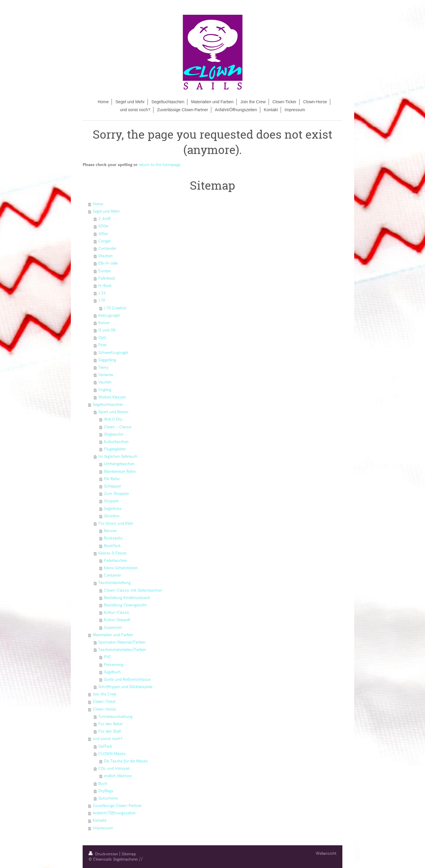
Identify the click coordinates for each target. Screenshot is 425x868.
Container (112, 575)
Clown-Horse (104, 709)
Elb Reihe (112, 479)
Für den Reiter (111, 724)
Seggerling (107, 360)
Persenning (114, 665)
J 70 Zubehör (115, 308)
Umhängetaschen (119, 464)
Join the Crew (104, 694)
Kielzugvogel (109, 316)
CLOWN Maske (112, 754)
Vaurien (105, 382)
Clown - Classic (118, 427)
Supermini (113, 628)
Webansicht (326, 854)
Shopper (111, 501)
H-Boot (105, 286)
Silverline (112, 516)
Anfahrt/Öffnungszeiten (114, 813)
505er (103, 234)
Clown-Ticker (104, 702)
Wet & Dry (113, 419)
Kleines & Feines (112, 553)
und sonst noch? (107, 739)
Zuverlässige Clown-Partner (117, 806)
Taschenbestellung (114, 583)
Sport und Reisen (113, 412)
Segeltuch (112, 672)
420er (103, 226)
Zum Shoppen (116, 494)
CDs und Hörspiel (114, 769)
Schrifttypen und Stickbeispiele (125, 687)
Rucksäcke (113, 538)
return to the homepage (160, 165)
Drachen (106, 256)
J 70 (102, 301)
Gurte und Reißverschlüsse (127, 680)
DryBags (106, 791)
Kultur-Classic (117, 613)
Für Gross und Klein (116, 524)
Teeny (103, 367)
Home (98, 204)
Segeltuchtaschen (108, 405)
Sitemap (129, 854)
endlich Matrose (118, 776)
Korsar (104, 323)
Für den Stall (109, 731)
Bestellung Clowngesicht (125, 605)
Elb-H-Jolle (108, 263)
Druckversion (104, 854)
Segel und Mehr (106, 211)
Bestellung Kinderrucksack (127, 598)
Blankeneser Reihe (120, 472)
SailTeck (105, 746)
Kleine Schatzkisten (121, 568)
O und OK (107, 330)
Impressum (103, 828)
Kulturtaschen (116, 442)
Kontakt (100, 821)
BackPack (112, 546)
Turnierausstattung (115, 717)
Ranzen (110, 531)
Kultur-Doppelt (117, 620)
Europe (104, 271)
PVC (108, 657)
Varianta (106, 375)
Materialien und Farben (113, 635)
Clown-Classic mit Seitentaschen (133, 590)
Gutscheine (108, 798)
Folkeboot (107, 278)
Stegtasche (113, 434)
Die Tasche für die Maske (126, 761)
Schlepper (112, 486)
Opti (102, 338)
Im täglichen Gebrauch (118, 457)
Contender (107, 249)
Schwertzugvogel (113, 353)
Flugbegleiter (115, 449)
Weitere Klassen (112, 397)
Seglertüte (113, 509)
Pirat (102, 345)
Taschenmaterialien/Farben (122, 650)
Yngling (105, 390)
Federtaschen (116, 561)
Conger (104, 241)
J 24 (102, 293)
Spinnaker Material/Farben (122, 642)
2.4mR (104, 219)
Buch (103, 784)
